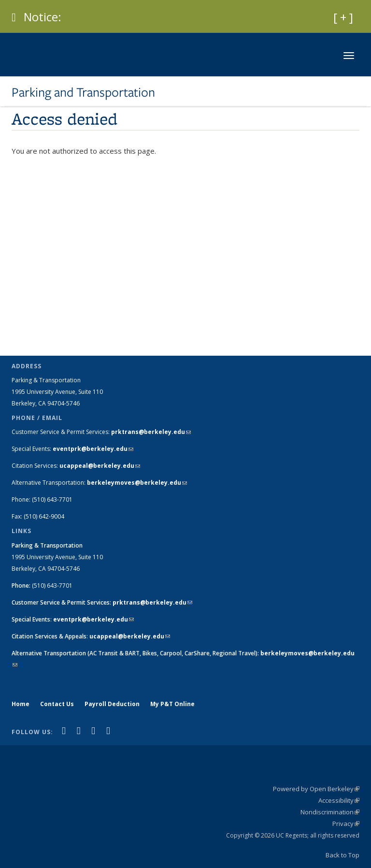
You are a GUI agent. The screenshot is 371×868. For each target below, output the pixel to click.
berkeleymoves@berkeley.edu (137, 483)
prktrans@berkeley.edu (151, 432)
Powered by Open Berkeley (316, 789)
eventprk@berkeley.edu (93, 449)
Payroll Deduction (112, 704)
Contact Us (57, 704)
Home (21, 704)
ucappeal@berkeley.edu (100, 466)
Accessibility (339, 800)
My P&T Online (172, 704)
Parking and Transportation (83, 92)
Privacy (346, 824)
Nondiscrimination (330, 812)
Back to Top (342, 855)
